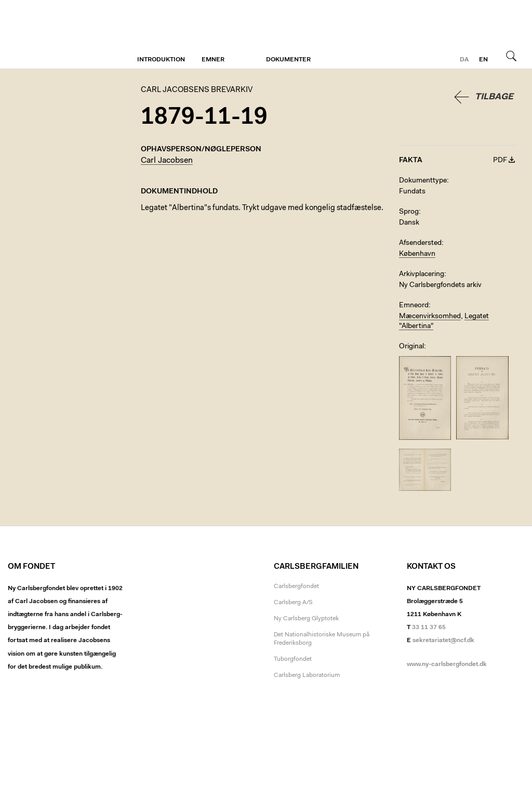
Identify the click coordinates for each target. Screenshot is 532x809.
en (483, 60)
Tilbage (494, 97)
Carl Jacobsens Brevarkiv (55, 35)
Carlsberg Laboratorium (307, 675)
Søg (511, 56)
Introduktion (161, 60)
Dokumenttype (423, 181)
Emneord (414, 306)
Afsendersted (420, 243)
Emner (213, 60)
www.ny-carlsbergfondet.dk (447, 664)
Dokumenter (288, 60)
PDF (500, 161)
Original (411, 347)
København (417, 254)
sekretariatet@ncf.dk (443, 641)
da (464, 60)
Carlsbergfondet (296, 586)
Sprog (409, 212)
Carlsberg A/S (293, 603)
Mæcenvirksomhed (430, 317)
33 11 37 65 (429, 628)
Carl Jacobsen (167, 161)
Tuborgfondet (293, 659)
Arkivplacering (422, 275)
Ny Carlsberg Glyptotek (306, 619)
